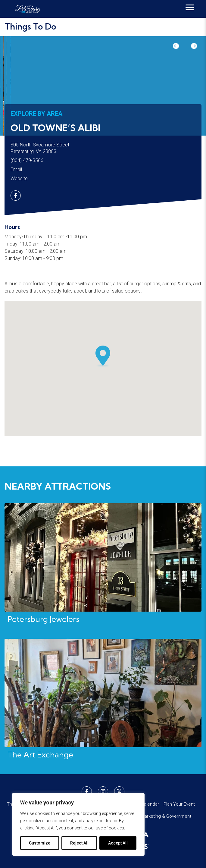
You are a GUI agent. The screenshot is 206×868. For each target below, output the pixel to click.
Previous (179, 48)
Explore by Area (36, 114)
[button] (103, 356)
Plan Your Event (179, 804)
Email (16, 169)
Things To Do (30, 26)
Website (19, 179)
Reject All (79, 843)
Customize (40, 843)
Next (191, 48)
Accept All (118, 843)
